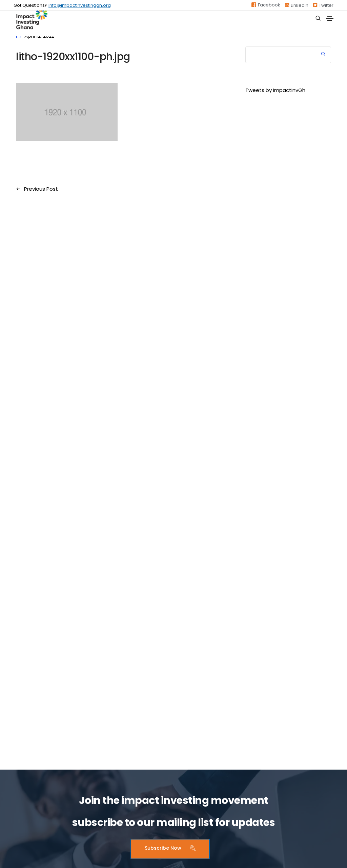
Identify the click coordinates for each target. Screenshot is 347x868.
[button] (170, 849)
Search (323, 55)
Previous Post (41, 189)
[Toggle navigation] (330, 18)
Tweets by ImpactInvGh (275, 90)
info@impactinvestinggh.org (80, 5)
